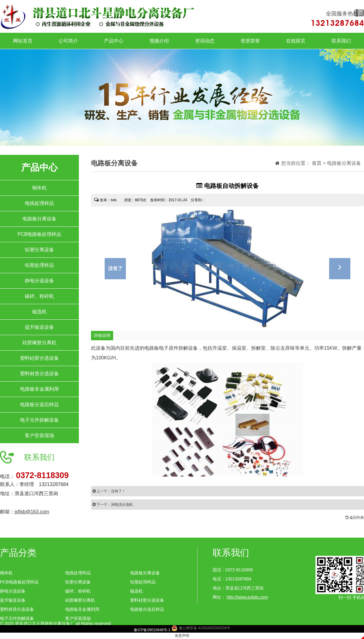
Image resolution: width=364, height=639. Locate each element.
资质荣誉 (250, 41)
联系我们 (341, 41)
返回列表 (355, 518)
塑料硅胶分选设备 (39, 358)
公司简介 (68, 41)
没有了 (115, 269)
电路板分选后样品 (39, 404)
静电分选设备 (39, 281)
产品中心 (114, 41)
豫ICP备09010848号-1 (152, 630)
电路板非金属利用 (39, 389)
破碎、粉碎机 (39, 296)
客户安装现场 (39, 435)
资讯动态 (205, 41)
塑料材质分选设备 (39, 374)
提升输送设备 (39, 327)
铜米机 (39, 188)
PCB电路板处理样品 (40, 234)
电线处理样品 (39, 203)
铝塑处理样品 (39, 265)
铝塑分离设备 (39, 250)
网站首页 (23, 41)
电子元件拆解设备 (39, 420)
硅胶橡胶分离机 (39, 343)
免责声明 (182, 636)
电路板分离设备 (39, 219)
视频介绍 (159, 41)
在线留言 (296, 41)
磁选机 (39, 312)
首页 (317, 163)
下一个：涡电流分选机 (113, 505)
